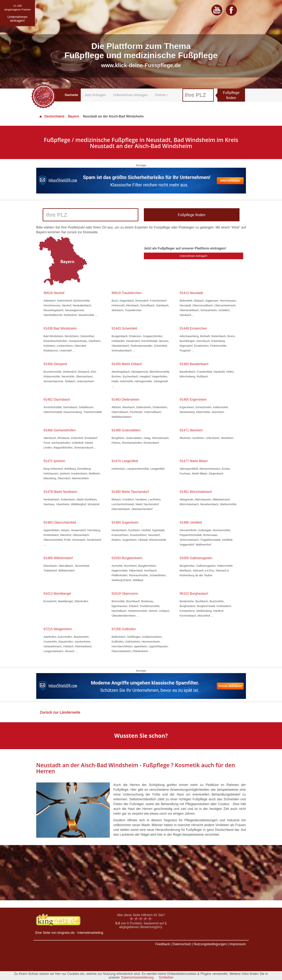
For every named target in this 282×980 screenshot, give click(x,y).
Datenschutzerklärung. (138, 977)
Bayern (74, 116)
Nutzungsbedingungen (210, 944)
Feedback (163, 944)
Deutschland (52, 116)
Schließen (166, 977)
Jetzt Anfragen (95, 95)
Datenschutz (182, 944)
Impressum (238, 944)
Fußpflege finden (231, 95)
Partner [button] (162, 95)
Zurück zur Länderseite (60, 712)
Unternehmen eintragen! (193, 256)
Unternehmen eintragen (131, 95)
